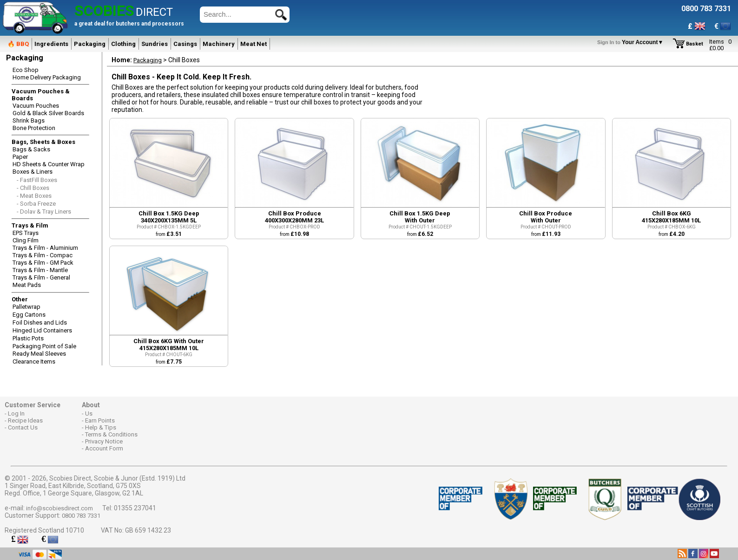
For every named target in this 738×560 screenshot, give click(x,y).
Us (89, 413)
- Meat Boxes (34, 196)
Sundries (155, 44)
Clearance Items (34, 361)
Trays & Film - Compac (43, 255)
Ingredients (51, 44)
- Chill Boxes (33, 188)
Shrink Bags (29, 120)
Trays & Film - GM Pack (43, 263)
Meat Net (254, 44)
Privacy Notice (104, 441)
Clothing (123, 44)
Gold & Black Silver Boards (48, 113)
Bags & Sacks (31, 149)
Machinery (219, 44)
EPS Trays (26, 233)
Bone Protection (34, 128)
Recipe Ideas (25, 420)
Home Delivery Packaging (47, 77)
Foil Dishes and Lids (40, 322)
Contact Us (23, 427)
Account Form (104, 448)
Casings (185, 44)
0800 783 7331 (81, 516)
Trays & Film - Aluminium (45, 248)
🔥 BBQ (18, 44)
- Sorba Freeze (36, 204)
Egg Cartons (29, 315)
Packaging (90, 44)
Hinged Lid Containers (42, 330)
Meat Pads (27, 285)
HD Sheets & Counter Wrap (49, 164)
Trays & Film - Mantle (40, 270)
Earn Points (100, 420)
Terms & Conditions (111, 434)
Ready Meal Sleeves (39, 354)
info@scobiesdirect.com (59, 508)
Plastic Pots (28, 338)
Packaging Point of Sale (44, 346)
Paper (20, 157)
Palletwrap (26, 307)
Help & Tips (101, 427)
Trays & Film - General (41, 277)
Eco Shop (26, 70)
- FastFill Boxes (37, 180)
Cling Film (26, 240)
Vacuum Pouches (36, 106)
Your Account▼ (632, 42)
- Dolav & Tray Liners (44, 212)
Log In (16, 413)
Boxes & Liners (33, 172)
